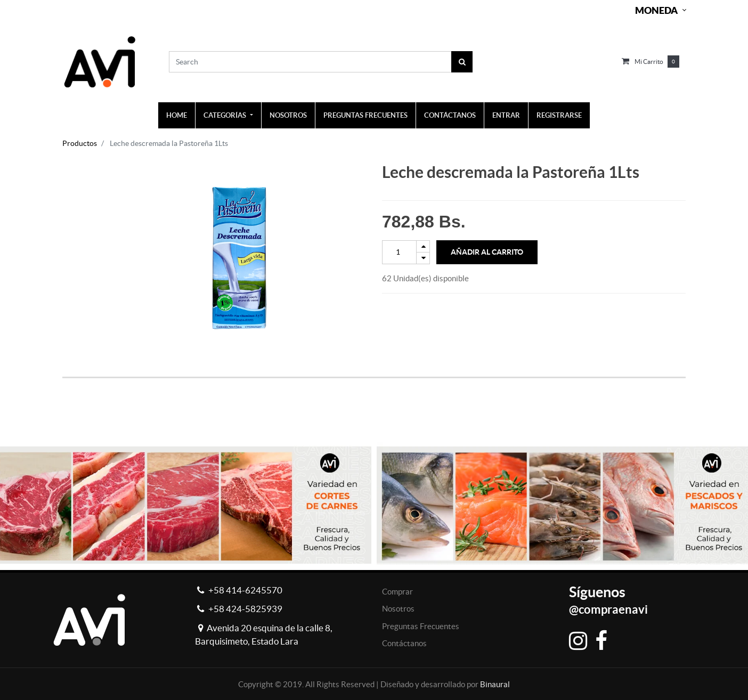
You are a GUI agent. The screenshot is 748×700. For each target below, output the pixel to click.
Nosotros (398, 609)
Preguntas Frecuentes (421, 626)
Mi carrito (649, 62)
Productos (80, 143)
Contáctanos (404, 643)
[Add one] (423, 246)
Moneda (656, 10)
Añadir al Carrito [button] (487, 252)
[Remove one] (423, 258)
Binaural (495, 684)
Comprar (397, 592)
